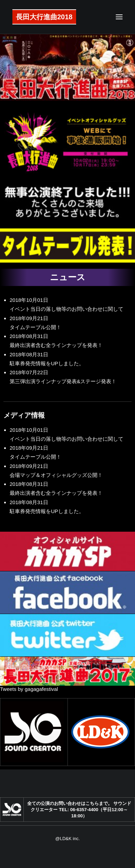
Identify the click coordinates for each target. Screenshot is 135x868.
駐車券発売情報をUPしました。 (47, 363)
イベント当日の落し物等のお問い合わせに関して (66, 309)
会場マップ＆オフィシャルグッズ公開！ (56, 475)
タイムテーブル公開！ (35, 327)
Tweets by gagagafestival (29, 689)
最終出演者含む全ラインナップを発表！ (56, 345)
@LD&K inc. (68, 839)
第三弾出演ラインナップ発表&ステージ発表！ (63, 381)
